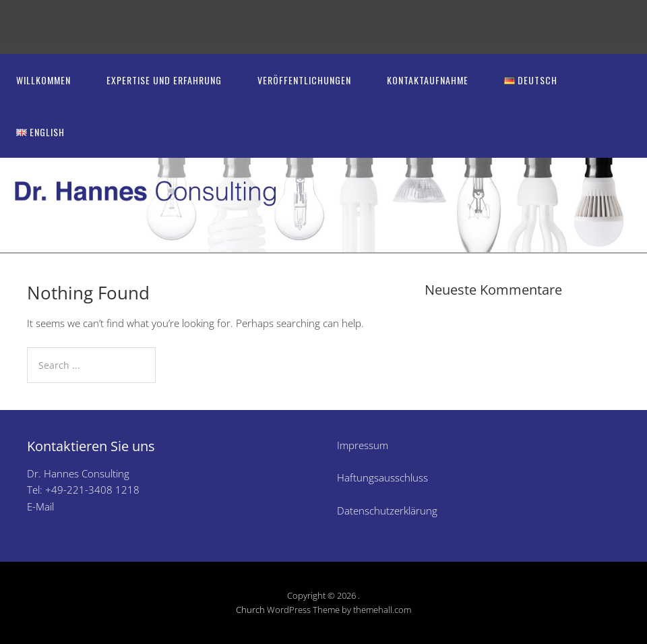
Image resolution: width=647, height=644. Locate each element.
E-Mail (40, 506)
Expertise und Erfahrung (164, 80)
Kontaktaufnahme (428, 80)
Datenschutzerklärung (387, 510)
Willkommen (43, 80)
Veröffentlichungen (304, 80)
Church (250, 610)
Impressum (363, 445)
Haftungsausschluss (382, 477)
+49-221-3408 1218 (92, 490)
